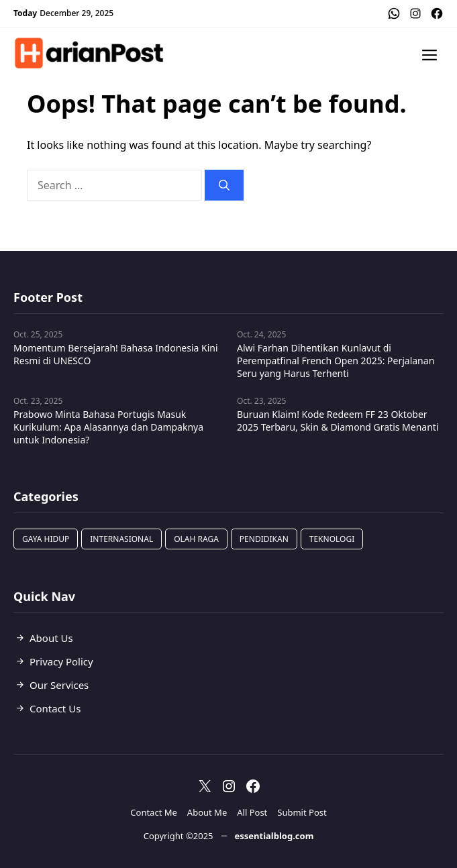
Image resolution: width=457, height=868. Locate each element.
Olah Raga (196, 539)
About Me (207, 812)
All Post (252, 812)
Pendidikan (264, 539)
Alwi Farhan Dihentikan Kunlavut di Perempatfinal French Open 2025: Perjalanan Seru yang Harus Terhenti (336, 361)
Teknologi (332, 539)
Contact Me (154, 812)
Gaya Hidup (46, 539)
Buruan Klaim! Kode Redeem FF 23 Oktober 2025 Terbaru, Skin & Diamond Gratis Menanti (338, 421)
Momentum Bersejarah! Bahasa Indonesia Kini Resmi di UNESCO (116, 354)
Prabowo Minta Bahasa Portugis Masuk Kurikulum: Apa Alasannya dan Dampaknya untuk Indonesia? (108, 427)
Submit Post (302, 812)
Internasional (121, 539)
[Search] (224, 185)
